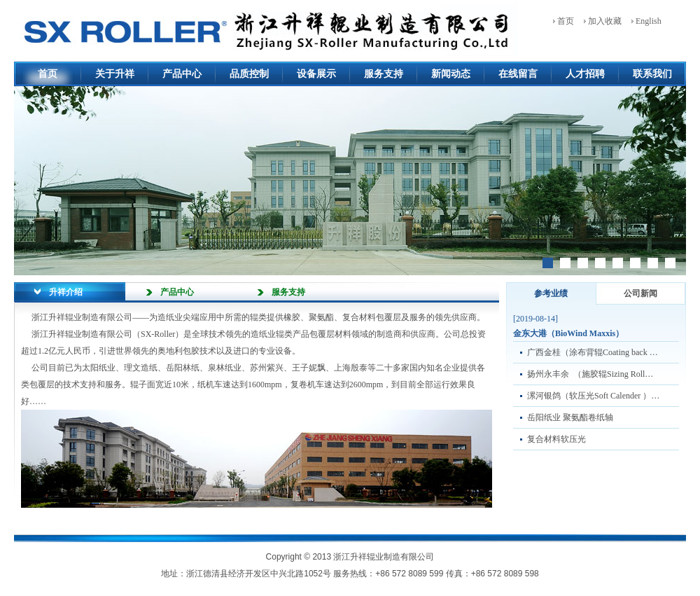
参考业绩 (551, 293)
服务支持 (384, 74)
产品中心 (182, 74)
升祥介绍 (66, 292)
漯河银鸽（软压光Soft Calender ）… (593, 396)
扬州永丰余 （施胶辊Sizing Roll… (590, 374)
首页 (566, 21)
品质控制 (249, 74)
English (649, 21)
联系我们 (652, 74)
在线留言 (518, 74)
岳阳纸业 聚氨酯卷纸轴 (570, 417)
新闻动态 (451, 74)
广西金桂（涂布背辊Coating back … (593, 352)
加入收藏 (605, 21)
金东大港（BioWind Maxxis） (568, 333)
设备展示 (316, 74)
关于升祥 (115, 74)
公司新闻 (640, 293)
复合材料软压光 (556, 439)
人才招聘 (585, 74)
